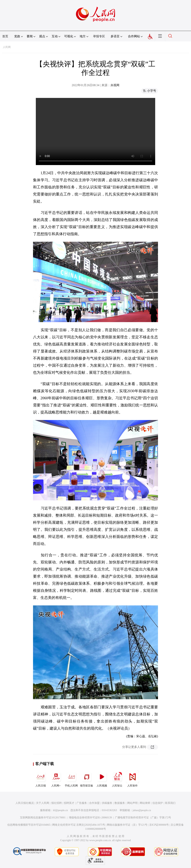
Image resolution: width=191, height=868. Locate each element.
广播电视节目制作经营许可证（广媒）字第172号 (143, 818)
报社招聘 (57, 803)
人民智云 (117, 779)
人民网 (7, 47)
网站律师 (145, 803)
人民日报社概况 (25, 803)
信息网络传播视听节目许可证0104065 (29, 825)
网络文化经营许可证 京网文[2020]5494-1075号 (79, 825)
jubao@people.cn (142, 810)
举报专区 (99, 36)
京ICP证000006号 (159, 825)
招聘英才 (69, 803)
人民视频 (102, 779)
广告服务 (82, 803)
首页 (5, 36)
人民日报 (41, 779)
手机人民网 (71, 779)
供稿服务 (107, 803)
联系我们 (170, 803)
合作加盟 (94, 803)
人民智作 (132, 779)
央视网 (115, 85)
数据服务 (120, 803)
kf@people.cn (61, 810)
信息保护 (158, 803)
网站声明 (132, 803)
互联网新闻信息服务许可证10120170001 (43, 818)
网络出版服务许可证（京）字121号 (127, 825)
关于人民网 (43, 803)
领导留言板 (87, 779)
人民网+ (56, 779)
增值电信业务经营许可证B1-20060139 (90, 818)
